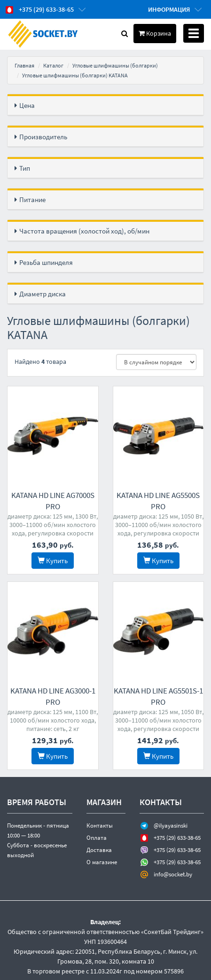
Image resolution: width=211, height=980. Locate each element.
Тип (25, 168)
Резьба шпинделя (46, 262)
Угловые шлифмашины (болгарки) (115, 65)
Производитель (43, 137)
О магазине (102, 861)
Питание (32, 200)
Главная (24, 65)
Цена (27, 105)
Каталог (53, 65)
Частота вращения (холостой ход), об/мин (84, 231)
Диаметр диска (43, 294)
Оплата (97, 837)
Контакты (100, 825)
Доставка (99, 849)
